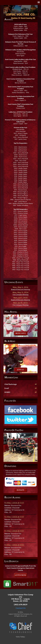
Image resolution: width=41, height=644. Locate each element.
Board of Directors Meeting (21, 290)
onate (21, 490)
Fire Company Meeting (21, 295)
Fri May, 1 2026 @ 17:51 (14, 503)
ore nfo (21, 333)
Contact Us (21, 608)
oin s (20, 370)
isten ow (20, 575)
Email (20, 388)
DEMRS (20, 392)
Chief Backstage (20, 384)
